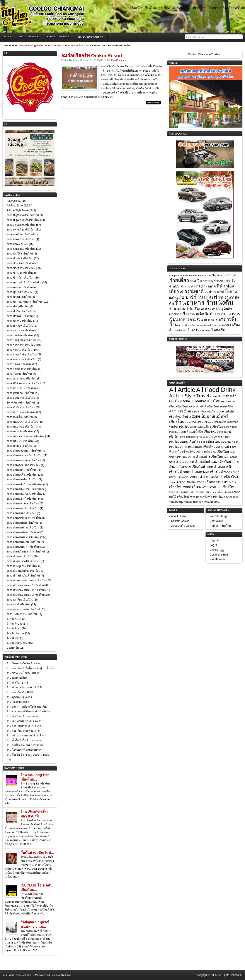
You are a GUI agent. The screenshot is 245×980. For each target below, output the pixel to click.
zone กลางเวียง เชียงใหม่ (21, 230)
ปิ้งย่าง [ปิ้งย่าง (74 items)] (231, 291)
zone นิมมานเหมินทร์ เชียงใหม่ (24, 302)
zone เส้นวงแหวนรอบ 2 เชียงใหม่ (26, 590)
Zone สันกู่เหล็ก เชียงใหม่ (21, 403)
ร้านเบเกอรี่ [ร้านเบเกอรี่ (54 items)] (179, 309)
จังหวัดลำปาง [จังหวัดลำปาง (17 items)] (231, 497)
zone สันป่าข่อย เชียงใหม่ (21, 412)
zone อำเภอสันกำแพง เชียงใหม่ (25, 484)
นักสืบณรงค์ (216, 521)
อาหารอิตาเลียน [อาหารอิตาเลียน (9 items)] (187, 325)
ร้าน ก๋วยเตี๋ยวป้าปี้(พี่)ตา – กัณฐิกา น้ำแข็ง (31, 668)
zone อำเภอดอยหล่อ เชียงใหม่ (24, 460)
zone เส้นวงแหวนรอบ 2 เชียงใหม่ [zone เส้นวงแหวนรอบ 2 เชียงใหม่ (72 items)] (209, 487)
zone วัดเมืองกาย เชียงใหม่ (22, 369)
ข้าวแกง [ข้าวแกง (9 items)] (186, 287)
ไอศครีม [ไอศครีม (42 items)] (219, 330)
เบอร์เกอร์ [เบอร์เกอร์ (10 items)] (180, 331)
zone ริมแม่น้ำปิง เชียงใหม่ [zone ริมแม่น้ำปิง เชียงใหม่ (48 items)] (197, 432)
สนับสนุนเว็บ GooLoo (91, 37)
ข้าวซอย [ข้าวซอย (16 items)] (220, 281)
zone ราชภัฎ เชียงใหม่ (20, 350)
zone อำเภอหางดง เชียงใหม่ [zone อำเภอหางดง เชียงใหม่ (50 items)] (203, 472)
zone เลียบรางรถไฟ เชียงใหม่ (23, 561)
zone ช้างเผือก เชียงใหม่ (20, 278)
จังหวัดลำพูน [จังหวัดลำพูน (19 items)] (176, 502)
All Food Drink (15, 206)
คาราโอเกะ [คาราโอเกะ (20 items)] (199, 286)
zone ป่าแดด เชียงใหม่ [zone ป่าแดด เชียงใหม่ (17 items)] (220, 422)
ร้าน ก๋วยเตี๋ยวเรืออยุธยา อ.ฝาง (24, 726)
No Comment (120, 60)
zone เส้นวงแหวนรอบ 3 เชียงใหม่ (26, 595)
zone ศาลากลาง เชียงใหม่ (22, 379)
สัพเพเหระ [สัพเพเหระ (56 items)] (203, 309)
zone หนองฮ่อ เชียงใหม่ (20, 431)
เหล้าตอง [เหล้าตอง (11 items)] (206, 331)
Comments (219, 555)
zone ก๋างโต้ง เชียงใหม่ (20, 254)
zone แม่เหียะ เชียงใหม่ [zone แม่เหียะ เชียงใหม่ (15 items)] (221, 492)
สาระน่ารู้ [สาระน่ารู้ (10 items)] (218, 309)
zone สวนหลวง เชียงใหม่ (21, 398)
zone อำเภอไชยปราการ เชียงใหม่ (26, 552)
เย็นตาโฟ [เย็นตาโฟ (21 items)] (193, 330)
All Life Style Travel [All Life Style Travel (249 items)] (189, 396)
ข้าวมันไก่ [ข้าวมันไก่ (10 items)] (175, 287)
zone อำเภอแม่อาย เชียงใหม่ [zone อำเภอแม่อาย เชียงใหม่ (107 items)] (215, 477)
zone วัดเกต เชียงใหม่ (19, 364)
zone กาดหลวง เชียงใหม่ (21, 239)
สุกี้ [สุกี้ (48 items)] (183, 314)
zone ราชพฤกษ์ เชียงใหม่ (21, 345)
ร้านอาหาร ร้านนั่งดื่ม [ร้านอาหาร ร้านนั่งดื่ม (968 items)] (204, 302)
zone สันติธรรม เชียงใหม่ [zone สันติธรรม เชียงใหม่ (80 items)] (200, 442)
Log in (213, 545)
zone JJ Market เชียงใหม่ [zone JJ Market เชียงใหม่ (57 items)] (201, 401)
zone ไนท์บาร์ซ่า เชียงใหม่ (22, 614)
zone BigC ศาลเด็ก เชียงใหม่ (23, 220)
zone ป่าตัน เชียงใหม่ (19, 311)
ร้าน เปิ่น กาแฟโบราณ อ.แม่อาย (25, 721)
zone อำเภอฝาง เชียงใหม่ (21, 470)
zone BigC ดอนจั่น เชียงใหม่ (23, 215)
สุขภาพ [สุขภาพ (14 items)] (190, 314)
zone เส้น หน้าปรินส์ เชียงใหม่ (24, 571)
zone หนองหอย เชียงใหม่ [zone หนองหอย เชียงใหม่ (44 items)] (198, 447)
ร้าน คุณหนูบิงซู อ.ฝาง (19, 697)
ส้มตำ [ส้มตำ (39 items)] (209, 314)
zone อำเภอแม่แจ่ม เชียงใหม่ (23, 542)
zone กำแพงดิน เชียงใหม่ (21, 249)
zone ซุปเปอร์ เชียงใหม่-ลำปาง (24, 282)
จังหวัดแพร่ (13, 638)
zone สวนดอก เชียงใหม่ (20, 393)
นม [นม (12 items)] (206, 292)
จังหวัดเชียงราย (16, 633)
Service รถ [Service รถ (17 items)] (219, 275)
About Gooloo (29, 36)
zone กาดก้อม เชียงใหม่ (20, 234)
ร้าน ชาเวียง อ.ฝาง (17, 683)
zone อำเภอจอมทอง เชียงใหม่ (24, 451)
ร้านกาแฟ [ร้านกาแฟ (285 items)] (206, 297)
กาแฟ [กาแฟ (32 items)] (232, 275)
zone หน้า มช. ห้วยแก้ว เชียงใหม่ (26, 436)
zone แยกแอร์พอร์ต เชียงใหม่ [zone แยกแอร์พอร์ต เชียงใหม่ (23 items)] (207, 497)
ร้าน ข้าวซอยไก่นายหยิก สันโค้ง (25, 687)
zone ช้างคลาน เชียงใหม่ (21, 268)
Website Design (219, 516)
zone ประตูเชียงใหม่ (18, 306)
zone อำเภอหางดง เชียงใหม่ (23, 504)
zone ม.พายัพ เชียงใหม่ (20, 326)
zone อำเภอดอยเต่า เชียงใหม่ (24, 465)
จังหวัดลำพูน (14, 629)
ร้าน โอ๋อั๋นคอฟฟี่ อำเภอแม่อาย (24, 750)
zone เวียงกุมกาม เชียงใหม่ (22, 566)
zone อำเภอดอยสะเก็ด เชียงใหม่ (25, 455)
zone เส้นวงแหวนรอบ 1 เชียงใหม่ (26, 585)
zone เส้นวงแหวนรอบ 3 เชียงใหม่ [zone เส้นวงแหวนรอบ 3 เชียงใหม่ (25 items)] (189, 492)
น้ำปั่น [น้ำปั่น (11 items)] (213, 292)
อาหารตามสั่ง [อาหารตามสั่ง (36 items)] (189, 319)
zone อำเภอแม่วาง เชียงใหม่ (23, 528)
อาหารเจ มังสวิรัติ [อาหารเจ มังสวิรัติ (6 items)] (221, 325)
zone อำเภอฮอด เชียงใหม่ (21, 513)
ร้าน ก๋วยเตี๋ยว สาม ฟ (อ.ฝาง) (23, 731)
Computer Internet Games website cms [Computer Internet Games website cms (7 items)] (190, 275)
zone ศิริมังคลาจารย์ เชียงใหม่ (24, 383)
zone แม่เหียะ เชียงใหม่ (20, 600)
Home (8, 36)
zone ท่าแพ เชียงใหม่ (19, 297)
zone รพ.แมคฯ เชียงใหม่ (21, 331)
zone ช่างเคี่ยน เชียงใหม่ (21, 263)
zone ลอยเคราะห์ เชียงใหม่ (22, 359)
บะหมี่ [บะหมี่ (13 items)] (220, 292)
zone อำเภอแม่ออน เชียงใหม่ (23, 532)
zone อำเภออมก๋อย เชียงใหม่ (23, 508)
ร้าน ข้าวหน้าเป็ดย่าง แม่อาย (23, 673)
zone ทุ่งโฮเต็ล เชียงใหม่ (20, 292)
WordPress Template (20, 975)
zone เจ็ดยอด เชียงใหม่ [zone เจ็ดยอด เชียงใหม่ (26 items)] (183, 482)
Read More (153, 103)
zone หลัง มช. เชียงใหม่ (20, 441)
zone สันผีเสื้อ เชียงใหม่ (20, 417)
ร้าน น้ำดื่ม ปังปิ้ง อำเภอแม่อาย (24, 740)
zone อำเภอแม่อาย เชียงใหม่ (23, 537)
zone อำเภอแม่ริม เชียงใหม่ (22, 523)
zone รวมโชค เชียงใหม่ (20, 335)
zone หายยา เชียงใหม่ (19, 446)
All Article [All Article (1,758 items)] (182, 390)
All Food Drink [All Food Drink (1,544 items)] (216, 390)
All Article (12, 201)
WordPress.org (218, 559)
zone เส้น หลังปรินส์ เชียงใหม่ (23, 576)
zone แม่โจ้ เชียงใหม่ (19, 604)
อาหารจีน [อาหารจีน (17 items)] (221, 314)
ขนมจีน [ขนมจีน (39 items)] (196, 281)
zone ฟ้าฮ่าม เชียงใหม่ (20, 321)
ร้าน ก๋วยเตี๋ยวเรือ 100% (20, 692)
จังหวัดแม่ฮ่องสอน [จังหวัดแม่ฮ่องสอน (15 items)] (211, 502)
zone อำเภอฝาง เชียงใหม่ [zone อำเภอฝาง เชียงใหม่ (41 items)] (206, 457)
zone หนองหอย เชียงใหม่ (21, 427)
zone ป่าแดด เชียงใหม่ (20, 316)
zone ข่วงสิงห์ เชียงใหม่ (20, 258)
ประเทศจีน (13, 648)
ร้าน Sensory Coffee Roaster (23, 663)
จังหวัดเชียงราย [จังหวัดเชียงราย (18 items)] (193, 502)
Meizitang (40, 975)
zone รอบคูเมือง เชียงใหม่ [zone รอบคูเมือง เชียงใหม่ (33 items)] (207, 427)
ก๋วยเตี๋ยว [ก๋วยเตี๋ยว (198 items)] (179, 280)
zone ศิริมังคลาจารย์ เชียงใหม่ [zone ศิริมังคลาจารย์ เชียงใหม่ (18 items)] (197, 437)
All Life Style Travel (18, 210)
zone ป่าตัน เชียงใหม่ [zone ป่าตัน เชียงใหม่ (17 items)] (196, 422)
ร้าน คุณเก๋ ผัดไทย (17, 678)
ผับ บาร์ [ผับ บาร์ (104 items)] (186, 297)
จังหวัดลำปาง (14, 624)
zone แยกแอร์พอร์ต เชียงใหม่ (23, 609)
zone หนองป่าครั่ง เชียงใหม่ (22, 422)
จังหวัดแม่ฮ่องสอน (17, 643)
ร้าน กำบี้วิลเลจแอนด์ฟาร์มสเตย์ (25, 745)
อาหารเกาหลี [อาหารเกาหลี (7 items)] (204, 325)
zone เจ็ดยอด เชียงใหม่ (20, 556)
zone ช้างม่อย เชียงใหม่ (20, 273)
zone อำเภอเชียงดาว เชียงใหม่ (24, 518)
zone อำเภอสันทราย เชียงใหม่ (24, 489)
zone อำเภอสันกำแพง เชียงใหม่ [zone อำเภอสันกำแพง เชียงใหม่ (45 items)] (209, 462)
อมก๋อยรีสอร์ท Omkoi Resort (92, 56)
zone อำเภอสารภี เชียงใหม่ (22, 499)
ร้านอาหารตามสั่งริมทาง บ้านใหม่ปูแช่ (28, 712)
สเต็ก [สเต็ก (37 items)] (200, 314)
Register (215, 540)
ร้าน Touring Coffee (18, 702)
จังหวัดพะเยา (14, 619)
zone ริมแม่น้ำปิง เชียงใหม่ (22, 355)
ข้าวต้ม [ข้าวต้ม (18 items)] (231, 281)
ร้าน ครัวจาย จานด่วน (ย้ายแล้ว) (25, 736)
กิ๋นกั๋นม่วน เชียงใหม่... (37, 853)
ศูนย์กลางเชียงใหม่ (220, 526)
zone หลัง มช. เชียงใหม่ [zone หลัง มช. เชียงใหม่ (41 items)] (213, 452)
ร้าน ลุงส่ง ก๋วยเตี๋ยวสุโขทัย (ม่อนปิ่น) (27, 707)
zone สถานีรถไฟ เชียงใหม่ (22, 388)
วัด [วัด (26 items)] (191, 309)
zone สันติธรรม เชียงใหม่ (21, 407)
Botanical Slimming (61, 975)
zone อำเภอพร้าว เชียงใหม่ (22, 475)
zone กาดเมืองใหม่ (17, 244)
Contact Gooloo (59, 36)
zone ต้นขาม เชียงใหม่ (20, 287)
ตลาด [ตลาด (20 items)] (212, 286)
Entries (217, 550)
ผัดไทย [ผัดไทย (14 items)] (174, 298)
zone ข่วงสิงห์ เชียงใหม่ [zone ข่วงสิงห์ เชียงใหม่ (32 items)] (204, 406)
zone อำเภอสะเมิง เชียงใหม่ (22, 480)
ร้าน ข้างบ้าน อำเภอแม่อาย (22, 716)
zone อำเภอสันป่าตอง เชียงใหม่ (25, 494)
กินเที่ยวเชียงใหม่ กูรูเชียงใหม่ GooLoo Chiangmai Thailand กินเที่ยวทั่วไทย (53, 46)
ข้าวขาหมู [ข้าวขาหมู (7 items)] (208, 281)
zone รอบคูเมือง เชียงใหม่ (21, 340)
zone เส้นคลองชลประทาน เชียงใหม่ (27, 580)
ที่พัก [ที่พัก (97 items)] (221, 286)
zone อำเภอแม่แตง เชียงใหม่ (23, 547)
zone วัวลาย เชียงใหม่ (19, 374)
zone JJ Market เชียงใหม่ (21, 225)
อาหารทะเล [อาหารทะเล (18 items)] (209, 320)
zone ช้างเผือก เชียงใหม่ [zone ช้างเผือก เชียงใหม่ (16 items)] (204, 412)
